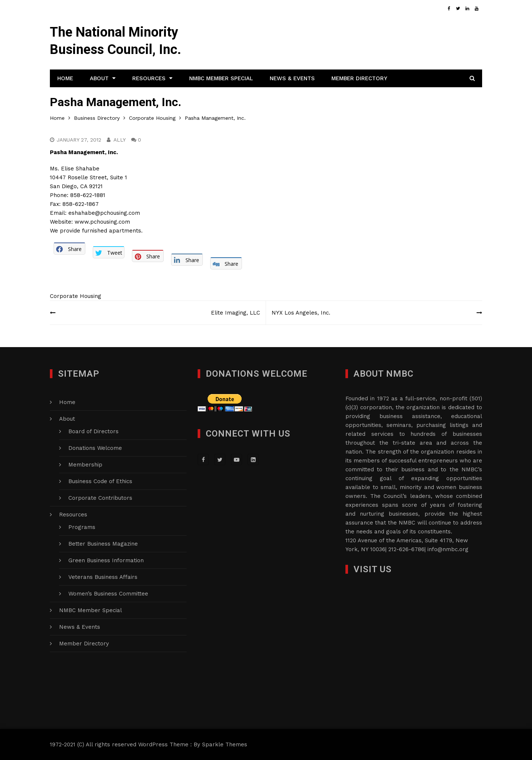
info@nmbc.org (448, 549)
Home (65, 78)
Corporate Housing (76, 296)
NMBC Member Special (221, 78)
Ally (120, 140)
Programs (82, 527)
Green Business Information (106, 560)
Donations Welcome (95, 448)
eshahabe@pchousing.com (104, 213)
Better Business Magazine (103, 544)
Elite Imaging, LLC (236, 313)
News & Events (292, 78)
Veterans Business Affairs (103, 577)
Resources (149, 78)
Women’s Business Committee (108, 594)
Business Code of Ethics (100, 481)
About (99, 78)
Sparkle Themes (225, 744)
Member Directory (359, 78)
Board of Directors (93, 431)
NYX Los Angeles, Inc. (301, 313)
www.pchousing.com (102, 222)
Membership (85, 465)
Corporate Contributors (100, 498)
